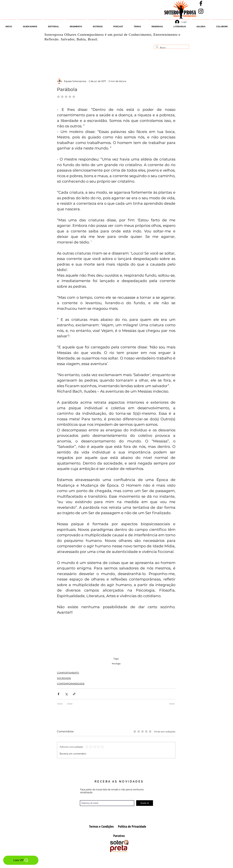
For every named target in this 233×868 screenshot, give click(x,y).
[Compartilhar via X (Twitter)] (66, 694)
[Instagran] (201, 11)
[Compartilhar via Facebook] (58, 694)
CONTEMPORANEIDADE (71, 684)
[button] (98, 25)
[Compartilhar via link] (74, 694)
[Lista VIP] (21, 860)
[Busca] (171, 48)
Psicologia (116, 664)
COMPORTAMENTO (68, 673)
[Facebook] (201, 3)
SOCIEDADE (64, 678)
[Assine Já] (145, 803)
